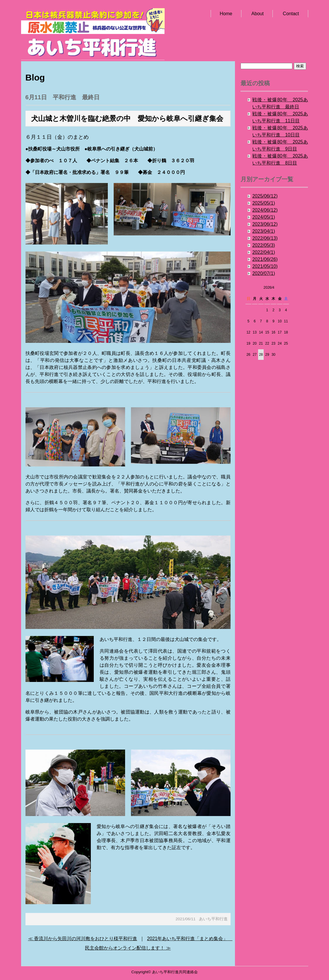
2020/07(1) (264, 273)
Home (226, 14)
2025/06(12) (265, 196)
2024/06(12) (265, 210)
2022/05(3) (264, 245)
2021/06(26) (265, 259)
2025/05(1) (264, 203)
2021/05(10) (265, 266)
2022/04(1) (264, 252)
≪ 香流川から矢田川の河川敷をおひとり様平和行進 (83, 939)
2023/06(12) (265, 224)
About (258, 14)
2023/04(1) (264, 231)
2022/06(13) (265, 238)
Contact (291, 14)
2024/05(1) (264, 217)
